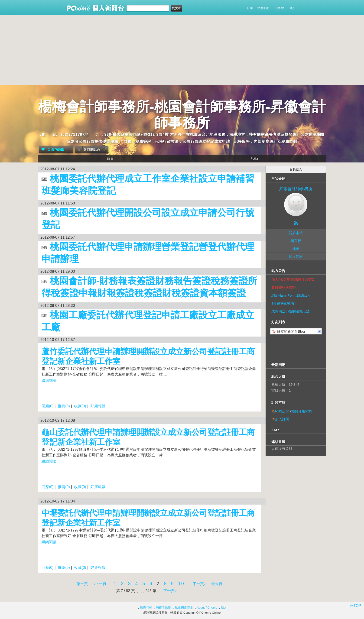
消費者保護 (163, 608)
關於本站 (296, 233)
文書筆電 (263, 8)
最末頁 (217, 584)
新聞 (250, 8)
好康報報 (98, 406)
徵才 (224, 608)
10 (181, 583)
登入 (292, 8)
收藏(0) (80, 406)
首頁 (110, 159)
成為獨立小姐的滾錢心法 (291, 311)
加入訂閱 (282, 419)
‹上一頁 (100, 584)
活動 (254, 159)
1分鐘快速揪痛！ (284, 303)
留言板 (296, 241)
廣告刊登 (146, 608)
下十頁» (170, 591)
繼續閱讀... (50, 381)
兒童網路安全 (184, 608)
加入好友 (296, 257)
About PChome (207, 608)
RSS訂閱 (282, 411)
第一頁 (82, 584)
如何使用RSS (302, 411)
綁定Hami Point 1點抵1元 (291, 295)
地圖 (296, 249)
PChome (279, 8)
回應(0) (48, 406)
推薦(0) (64, 406)
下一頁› (199, 584)
